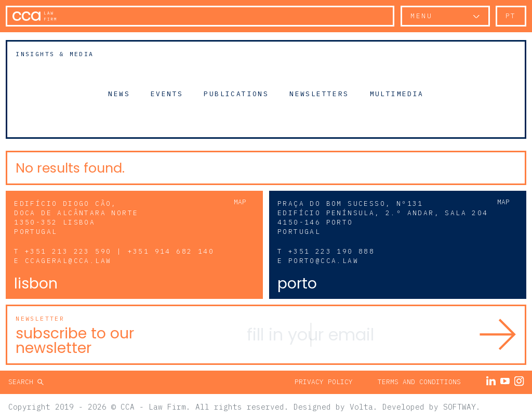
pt (511, 16)
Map (240, 202)
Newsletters (319, 94)
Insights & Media (55, 54)
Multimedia (397, 94)
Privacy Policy (324, 382)
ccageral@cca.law (68, 261)
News (119, 94)
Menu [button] (421, 16)
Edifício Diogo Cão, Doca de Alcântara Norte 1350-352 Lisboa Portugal (76, 218)
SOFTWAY (460, 407)
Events (167, 94)
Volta (361, 407)
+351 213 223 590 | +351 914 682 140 (119, 251)
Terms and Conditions (419, 382)
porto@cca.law (323, 261)
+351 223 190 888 (331, 251)
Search (23, 382)
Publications (236, 94)
